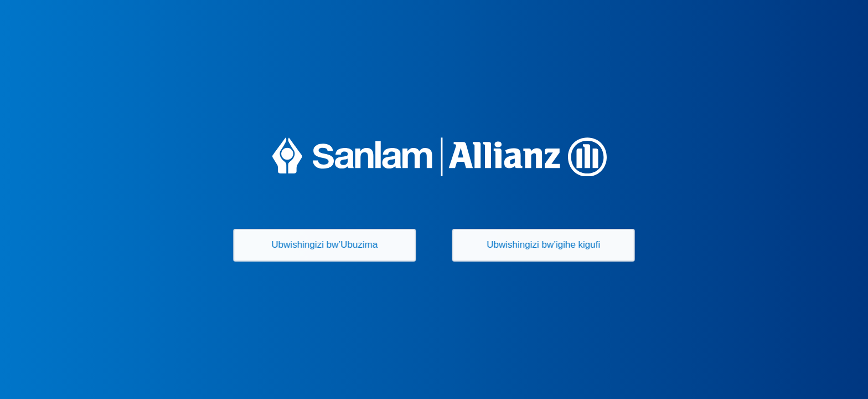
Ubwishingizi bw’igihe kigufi (546, 245)
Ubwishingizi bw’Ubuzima (323, 245)
